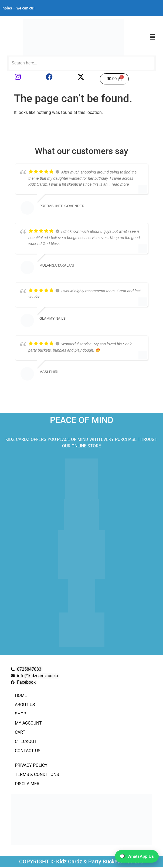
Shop (21, 714)
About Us (25, 705)
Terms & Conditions (37, 774)
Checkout (26, 741)
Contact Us (28, 751)
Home (21, 695)
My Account (28, 723)
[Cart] (114, 79)
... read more (118, 184)
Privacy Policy (31, 765)
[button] (152, 37)
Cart (20, 732)
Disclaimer (27, 784)
